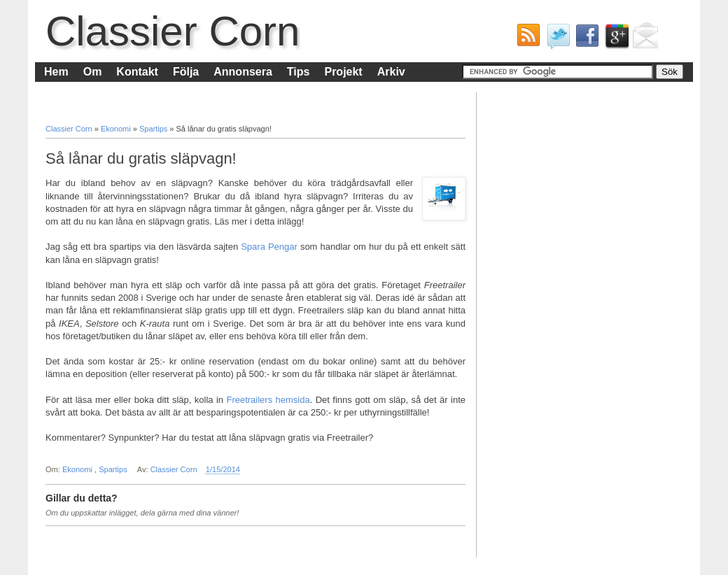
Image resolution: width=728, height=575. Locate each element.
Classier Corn (173, 31)
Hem (56, 72)
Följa (186, 72)
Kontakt (137, 72)
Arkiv (391, 72)
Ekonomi (117, 129)
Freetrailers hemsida (268, 400)
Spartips (154, 129)
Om (93, 72)
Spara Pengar (269, 247)
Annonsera (243, 72)
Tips (299, 72)
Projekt (343, 72)
